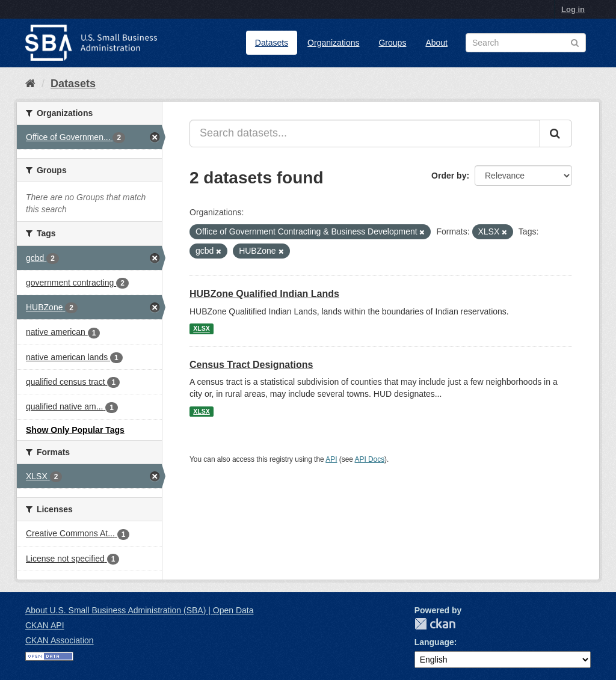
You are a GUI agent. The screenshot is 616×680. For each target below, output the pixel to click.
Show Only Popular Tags (75, 430)
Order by (449, 176)
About (436, 43)
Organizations (333, 43)
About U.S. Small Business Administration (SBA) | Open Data (139, 610)
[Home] (30, 84)
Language (434, 642)
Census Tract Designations (251, 365)
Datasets (272, 43)
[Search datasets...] (365, 133)
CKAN (435, 624)
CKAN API (45, 625)
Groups (392, 43)
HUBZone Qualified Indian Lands (264, 294)
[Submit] (556, 133)
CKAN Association (60, 640)
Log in (573, 9)
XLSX (201, 329)
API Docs (370, 459)
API (331, 459)
